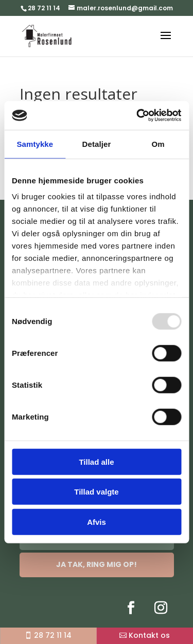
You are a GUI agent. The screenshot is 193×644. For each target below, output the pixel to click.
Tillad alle (96, 461)
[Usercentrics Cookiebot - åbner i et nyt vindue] (137, 116)
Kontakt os (149, 635)
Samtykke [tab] (35, 144)
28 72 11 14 (44, 8)
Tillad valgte (96, 492)
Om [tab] (158, 144)
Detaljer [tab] (97, 144)
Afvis (97, 522)
